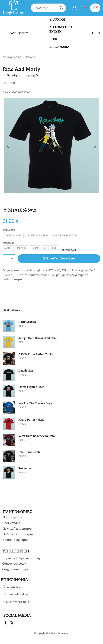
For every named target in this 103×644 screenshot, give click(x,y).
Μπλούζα (9, 230)
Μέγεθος (9, 243)
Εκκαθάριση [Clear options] (69, 250)
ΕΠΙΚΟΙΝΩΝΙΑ (59, 47)
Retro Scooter (27, 322)
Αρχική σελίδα (12, 57)
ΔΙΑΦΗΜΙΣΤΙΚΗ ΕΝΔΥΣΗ (61, 29)
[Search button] (62, 8)
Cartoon (30, 57)
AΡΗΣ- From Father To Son (36, 354)
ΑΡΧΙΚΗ (57, 19)
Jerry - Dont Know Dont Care (38, 338)
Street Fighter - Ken (31, 387)
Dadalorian (26, 370)
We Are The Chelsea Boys (35, 403)
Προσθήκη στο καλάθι (61, 258)
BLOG (53, 39)
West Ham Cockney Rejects (37, 436)
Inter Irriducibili (29, 452)
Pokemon (25, 468)
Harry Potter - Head (31, 419)
